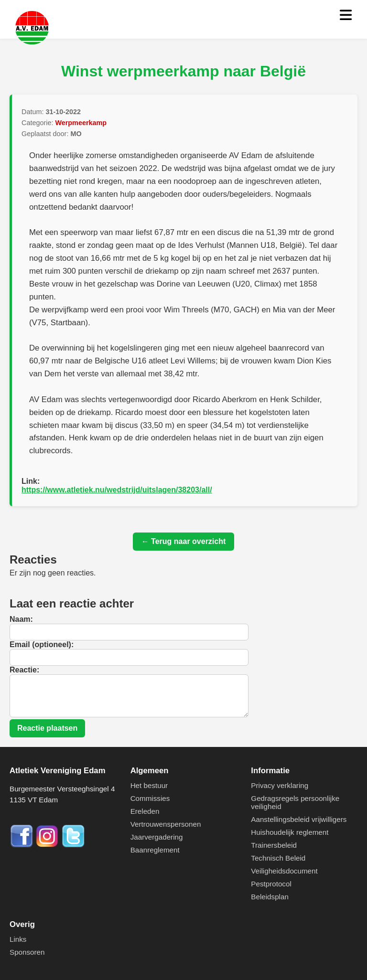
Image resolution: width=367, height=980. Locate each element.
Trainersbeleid (274, 845)
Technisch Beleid (278, 858)
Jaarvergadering (157, 837)
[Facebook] (22, 846)
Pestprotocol (271, 884)
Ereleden (145, 811)
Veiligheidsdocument (284, 871)
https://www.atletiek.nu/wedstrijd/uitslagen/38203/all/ (117, 490)
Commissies (150, 798)
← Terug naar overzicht (184, 541)
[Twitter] (73, 846)
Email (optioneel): (42, 644)
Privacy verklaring (280, 785)
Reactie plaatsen (47, 728)
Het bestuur (149, 785)
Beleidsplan (270, 897)
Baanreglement (155, 850)
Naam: (21, 619)
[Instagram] (48, 846)
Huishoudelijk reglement (290, 832)
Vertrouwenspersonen (166, 824)
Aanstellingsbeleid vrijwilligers (299, 819)
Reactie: (24, 670)
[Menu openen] (346, 16)
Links (18, 939)
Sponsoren (27, 952)
